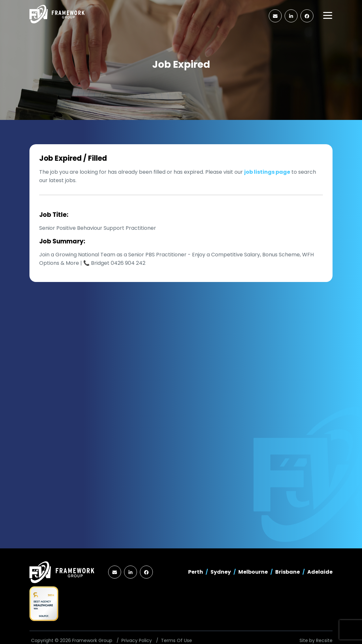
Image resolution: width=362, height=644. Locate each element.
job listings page (267, 172)
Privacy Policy (137, 640)
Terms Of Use (176, 640)
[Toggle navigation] (328, 15)
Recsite (324, 640)
